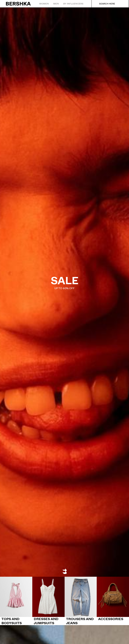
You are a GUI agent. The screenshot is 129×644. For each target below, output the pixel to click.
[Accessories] (113, 599)
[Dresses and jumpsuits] (48, 601)
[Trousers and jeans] (81, 601)
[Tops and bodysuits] (16, 601)
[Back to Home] (18, 4)
